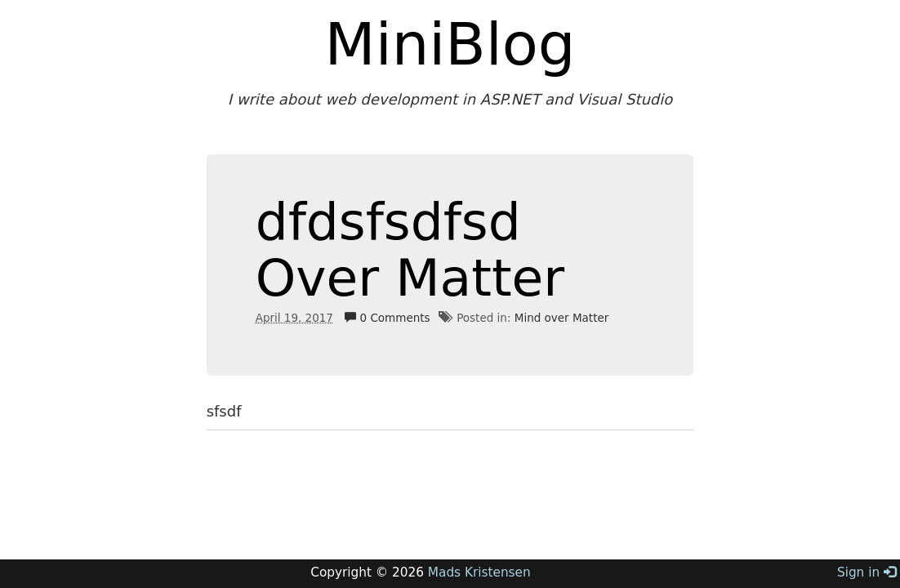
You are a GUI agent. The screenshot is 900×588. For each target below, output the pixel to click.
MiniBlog (450, 44)
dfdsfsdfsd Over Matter (410, 250)
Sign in (867, 572)
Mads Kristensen (479, 572)
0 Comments (387, 318)
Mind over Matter (562, 318)
